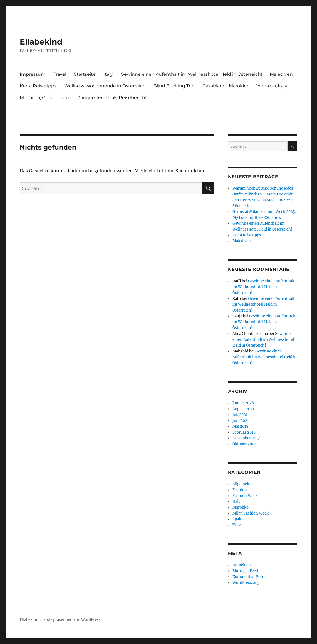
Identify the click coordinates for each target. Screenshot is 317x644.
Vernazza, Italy (272, 86)
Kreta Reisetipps (38, 86)
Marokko (241, 507)
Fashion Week (245, 496)
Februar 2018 (244, 432)
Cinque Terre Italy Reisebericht (113, 98)
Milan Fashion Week (251, 513)
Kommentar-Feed (248, 577)
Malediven (281, 74)
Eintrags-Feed (245, 571)
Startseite (85, 74)
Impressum (33, 74)
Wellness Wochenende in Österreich (105, 86)
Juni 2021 (241, 421)
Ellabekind (41, 42)
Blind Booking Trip (174, 86)
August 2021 (243, 409)
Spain (237, 519)
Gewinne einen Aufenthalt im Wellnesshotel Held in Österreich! (191, 74)
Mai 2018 (240, 426)
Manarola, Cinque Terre (45, 98)
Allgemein (242, 484)
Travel (60, 74)
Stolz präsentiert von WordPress (72, 620)
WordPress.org (246, 583)
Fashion (240, 490)
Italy (108, 74)
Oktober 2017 (244, 444)
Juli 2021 (240, 415)
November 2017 (246, 438)
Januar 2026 (243, 403)
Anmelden (242, 565)
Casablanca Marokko (225, 86)
